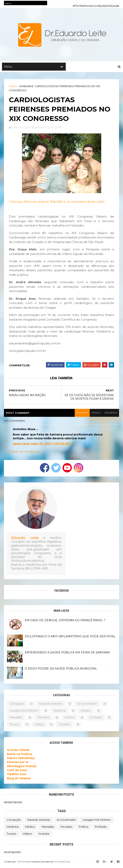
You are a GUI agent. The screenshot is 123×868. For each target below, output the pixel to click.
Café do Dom (17, 771)
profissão (96, 718)
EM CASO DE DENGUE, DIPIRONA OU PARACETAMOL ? (65, 621)
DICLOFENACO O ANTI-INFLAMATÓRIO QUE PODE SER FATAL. (70, 637)
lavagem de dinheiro (24, 712)
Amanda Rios (62, 863)
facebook (111, 414)
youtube (65, 725)
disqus (96, 414)
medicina (59, 712)
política (70, 718)
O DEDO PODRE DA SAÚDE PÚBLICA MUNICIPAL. (61, 670)
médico (86, 712)
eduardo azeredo (51, 705)
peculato (43, 718)
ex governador (87, 705)
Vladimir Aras (17, 775)
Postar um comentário (25, 453)
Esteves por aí (18, 763)
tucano (14, 725)
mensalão (16, 718)
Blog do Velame (19, 779)
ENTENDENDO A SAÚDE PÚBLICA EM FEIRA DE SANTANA (67, 653)
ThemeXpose (24, 863)
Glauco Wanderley (21, 759)
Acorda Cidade (18, 751)
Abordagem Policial (22, 767)
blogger (82, 414)
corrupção (17, 705)
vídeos (39, 725)
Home (13, 87)
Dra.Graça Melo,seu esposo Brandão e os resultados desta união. (57, 203)
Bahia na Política (20, 755)
